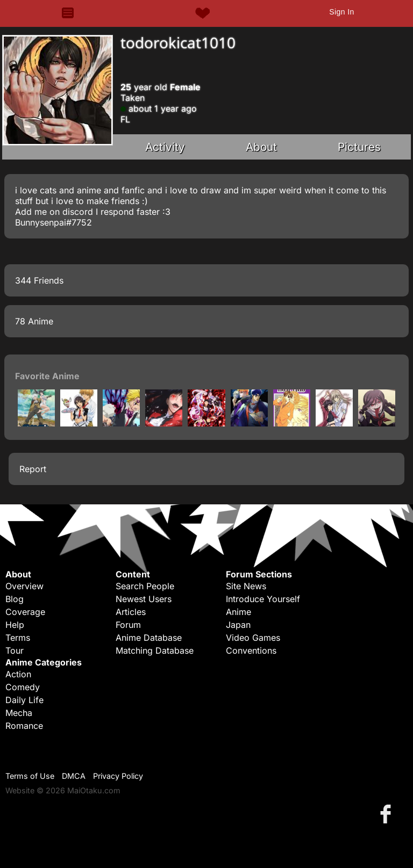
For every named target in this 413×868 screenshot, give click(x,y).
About (261, 147)
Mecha (19, 713)
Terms (18, 638)
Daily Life (24, 700)
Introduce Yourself (263, 599)
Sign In (341, 12)
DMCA (74, 776)
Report (33, 469)
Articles (131, 612)
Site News (246, 586)
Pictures (359, 147)
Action (18, 674)
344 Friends (39, 280)
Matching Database (155, 650)
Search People (145, 586)
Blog (15, 599)
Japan (238, 625)
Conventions (251, 650)
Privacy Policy (118, 776)
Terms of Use (30, 776)
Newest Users (144, 599)
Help (15, 625)
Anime (238, 612)
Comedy (23, 687)
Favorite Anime (47, 376)
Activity (165, 147)
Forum (128, 625)
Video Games (253, 638)
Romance (24, 726)
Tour (15, 650)
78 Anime (34, 321)
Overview (24, 586)
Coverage (25, 612)
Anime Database (149, 638)
